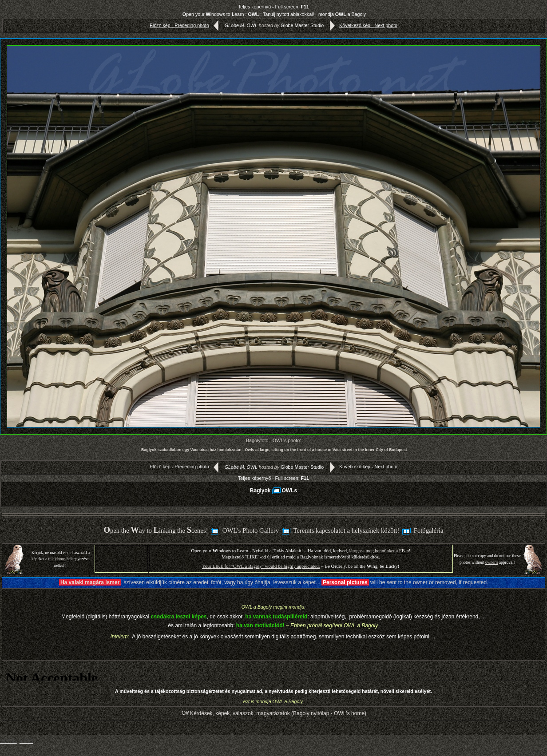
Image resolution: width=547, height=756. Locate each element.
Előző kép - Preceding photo (186, 25)
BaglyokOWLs (273, 491)
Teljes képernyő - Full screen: (273, 7)
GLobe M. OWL (241, 25)
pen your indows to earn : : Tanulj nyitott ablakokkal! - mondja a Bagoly (274, 14)
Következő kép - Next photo (362, 25)
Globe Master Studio (302, 25)
